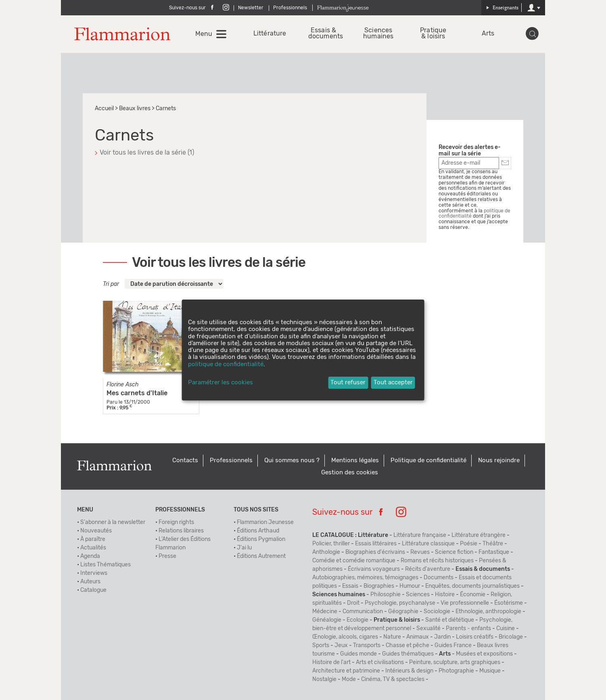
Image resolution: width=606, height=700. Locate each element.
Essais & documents (323, 34)
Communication (363, 612)
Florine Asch (123, 385)
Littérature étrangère (479, 535)
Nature (392, 637)
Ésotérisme (509, 603)
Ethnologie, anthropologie (488, 612)
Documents (439, 578)
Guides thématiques (408, 654)
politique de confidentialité (226, 364)
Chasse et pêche (407, 646)
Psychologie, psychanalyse (400, 603)
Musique (490, 671)
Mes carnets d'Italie (137, 393)
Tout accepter (393, 382)
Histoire (445, 595)
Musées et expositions (484, 654)
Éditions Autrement (261, 556)
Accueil (104, 109)
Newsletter (251, 8)
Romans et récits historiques (437, 561)
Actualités (93, 548)
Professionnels (290, 8)
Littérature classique (428, 544)
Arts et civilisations (380, 662)
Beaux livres (135, 109)
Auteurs (90, 582)
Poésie (469, 544)
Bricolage (511, 637)
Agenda (90, 556)
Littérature (269, 34)
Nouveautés (96, 531)
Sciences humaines (378, 34)
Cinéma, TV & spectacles (393, 679)
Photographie (456, 671)
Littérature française (420, 535)
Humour (410, 586)
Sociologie (437, 612)
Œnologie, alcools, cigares (345, 637)
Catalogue (93, 590)
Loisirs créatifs (475, 637)
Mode (349, 679)
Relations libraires (181, 531)
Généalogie (327, 620)
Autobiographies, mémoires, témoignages (365, 578)
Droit (353, 603)
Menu (204, 34)
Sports (321, 646)
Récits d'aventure (428, 569)
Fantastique (494, 552)
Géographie (403, 612)
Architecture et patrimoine (346, 671)
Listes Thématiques (106, 565)
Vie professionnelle (465, 603)
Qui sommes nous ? (292, 460)
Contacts (185, 460)
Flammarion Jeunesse (265, 522)
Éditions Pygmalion (261, 539)
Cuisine (506, 629)
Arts (488, 34)
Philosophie (386, 595)
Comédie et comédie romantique (354, 561)
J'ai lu (244, 548)
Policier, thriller (331, 544)
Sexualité (428, 629)
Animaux (418, 637)
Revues (420, 552)
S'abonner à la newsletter (113, 522)
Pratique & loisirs (433, 34)
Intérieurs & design (409, 671)
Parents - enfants (468, 629)
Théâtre (493, 544)
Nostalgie (324, 679)
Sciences (418, 595)
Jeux (341, 646)
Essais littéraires (376, 544)
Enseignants (502, 7)
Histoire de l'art (331, 662)
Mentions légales (355, 460)
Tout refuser (348, 382)
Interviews (94, 573)
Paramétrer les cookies (220, 382)
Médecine (325, 612)
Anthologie (326, 552)
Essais (350, 586)
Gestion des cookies (350, 473)
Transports (367, 646)
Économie (473, 595)
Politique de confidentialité (428, 460)
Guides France (453, 646)
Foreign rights (176, 522)
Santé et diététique (450, 620)
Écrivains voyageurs (374, 569)
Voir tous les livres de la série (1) (147, 153)
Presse (167, 556)
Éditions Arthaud (258, 531)
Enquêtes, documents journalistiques (472, 586)
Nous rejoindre (499, 460)
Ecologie (357, 620)
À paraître (93, 539)
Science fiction (454, 552)
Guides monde (358, 654)
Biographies (379, 586)
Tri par (111, 284)
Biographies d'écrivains (375, 552)
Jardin (442, 637)
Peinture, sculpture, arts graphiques (455, 662)
